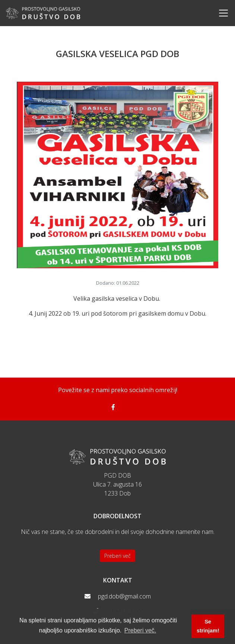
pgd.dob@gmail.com (124, 596)
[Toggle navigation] (221, 13)
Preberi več (117, 556)
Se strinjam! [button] (208, 626)
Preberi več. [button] (140, 630)
